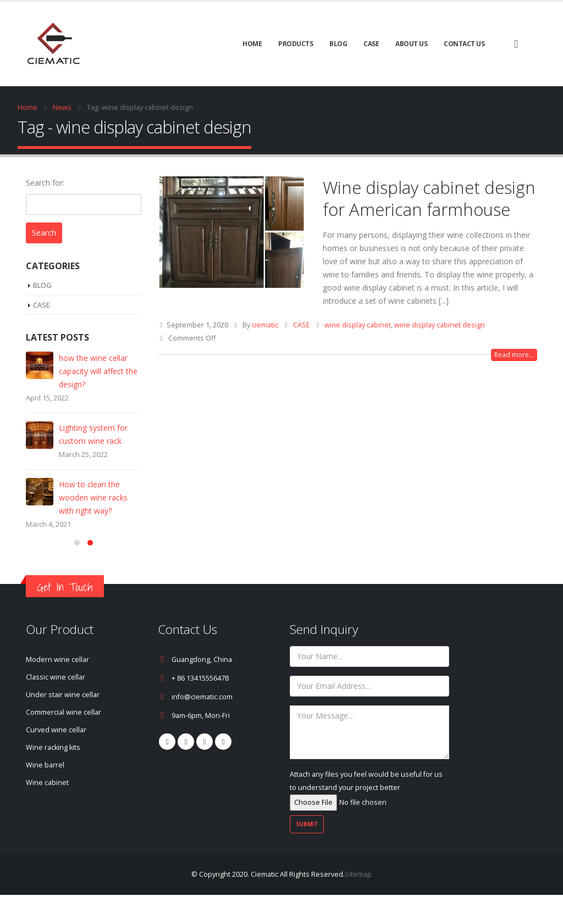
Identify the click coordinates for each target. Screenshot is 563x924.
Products (296, 44)
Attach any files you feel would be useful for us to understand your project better (366, 817)
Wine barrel (45, 794)
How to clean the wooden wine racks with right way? (93, 497)
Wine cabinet (47, 812)
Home (252, 44)
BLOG (338, 44)
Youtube (205, 771)
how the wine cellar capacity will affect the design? (98, 371)
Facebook (167, 771)
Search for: (45, 183)
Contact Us (464, 44)
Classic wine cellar (56, 706)
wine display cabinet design (440, 325)
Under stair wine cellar (63, 724)
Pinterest (186, 771)
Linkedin (223, 771)
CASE (371, 44)
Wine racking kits (53, 777)
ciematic (265, 325)
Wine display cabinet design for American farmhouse (429, 198)
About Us (411, 44)
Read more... (514, 355)
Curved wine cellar (56, 759)
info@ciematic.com (202, 726)
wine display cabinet (358, 325)
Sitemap (358, 903)
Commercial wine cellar (64, 741)
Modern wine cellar (57, 689)
